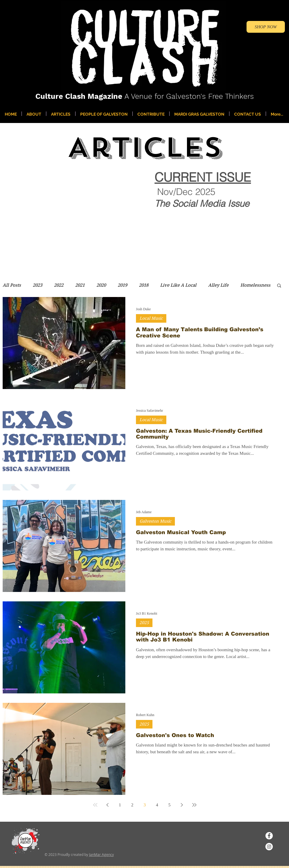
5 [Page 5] (170, 805)
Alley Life (218, 285)
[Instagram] (269, 847)
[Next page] (182, 805)
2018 (144, 285)
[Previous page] (108, 805)
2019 (122, 285)
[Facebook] (269, 836)
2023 (37, 285)
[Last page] (194, 805)
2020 (101, 285)
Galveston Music (155, 521)
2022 (59, 285)
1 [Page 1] (120, 805)
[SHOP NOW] (266, 27)
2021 (80, 285)
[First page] (95, 805)
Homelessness (255, 285)
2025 (144, 623)
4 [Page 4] (157, 805)
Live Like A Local (178, 285)
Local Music (151, 318)
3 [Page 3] (145, 805)
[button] (279, 286)
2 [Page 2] (132, 805)
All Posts (12, 285)
